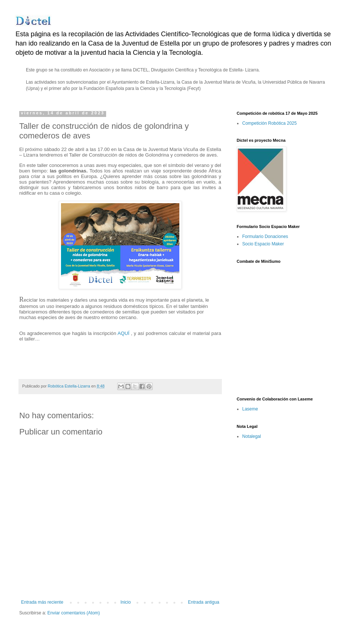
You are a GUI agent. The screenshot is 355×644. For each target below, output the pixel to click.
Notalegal (252, 436)
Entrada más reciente (42, 602)
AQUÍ (124, 333)
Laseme (250, 409)
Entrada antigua (204, 602)
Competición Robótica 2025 (269, 123)
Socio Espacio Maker (263, 244)
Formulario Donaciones (265, 237)
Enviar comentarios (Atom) (74, 613)
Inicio (126, 602)
